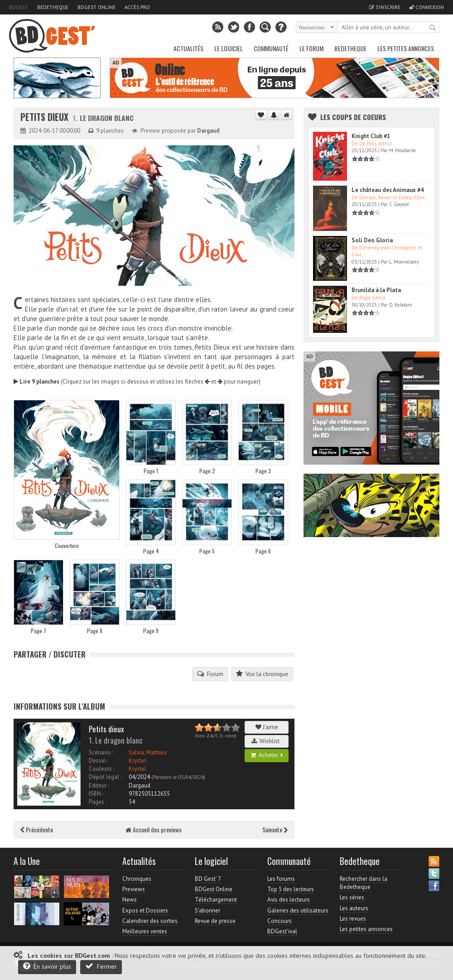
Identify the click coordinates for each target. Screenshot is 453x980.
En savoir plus (47, 966)
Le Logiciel (229, 48)
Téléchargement (216, 900)
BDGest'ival (282, 931)
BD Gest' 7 (208, 879)
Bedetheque (53, 7)
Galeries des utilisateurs (298, 910)
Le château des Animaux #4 (388, 190)
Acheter (267, 755)
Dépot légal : (105, 777)
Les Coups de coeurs (353, 117)
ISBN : (96, 794)
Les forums (281, 879)
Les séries (352, 897)
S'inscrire (385, 7)
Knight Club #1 (371, 136)
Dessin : (99, 761)
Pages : (98, 802)
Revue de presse (215, 921)
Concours (280, 921)
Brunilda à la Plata (376, 290)
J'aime (267, 727)
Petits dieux (46, 117)
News (130, 900)
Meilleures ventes (145, 931)
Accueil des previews (154, 829)
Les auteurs (354, 908)
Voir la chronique (262, 674)
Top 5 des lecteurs (291, 889)
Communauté (271, 48)
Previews (134, 889)
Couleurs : (101, 769)
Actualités (188, 48)
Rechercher (433, 28)
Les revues (353, 919)
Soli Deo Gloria (372, 240)
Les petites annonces (406, 48)
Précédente (37, 829)
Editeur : (99, 785)
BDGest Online (96, 7)
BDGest (19, 7)
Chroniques (137, 879)
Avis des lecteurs (289, 900)
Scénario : (101, 752)
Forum (210, 674)
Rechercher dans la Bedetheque (364, 883)
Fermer (101, 966)
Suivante (275, 829)
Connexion (427, 7)
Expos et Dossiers (145, 910)
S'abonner (207, 910)
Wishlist (267, 741)
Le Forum (311, 48)
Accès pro (137, 7)
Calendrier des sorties (150, 921)
